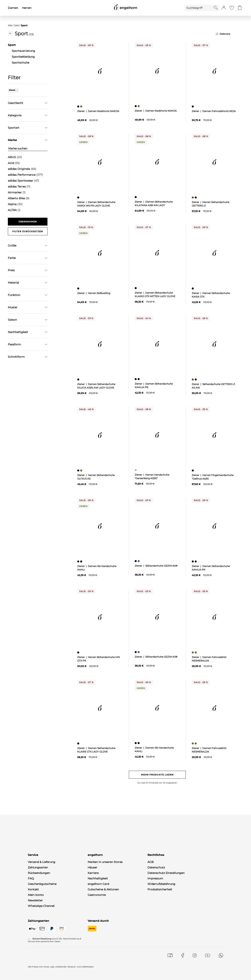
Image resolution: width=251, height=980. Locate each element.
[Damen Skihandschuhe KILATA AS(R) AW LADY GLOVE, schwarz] (79, 379)
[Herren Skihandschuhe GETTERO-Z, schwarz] (196, 197)
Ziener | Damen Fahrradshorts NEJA (214, 111)
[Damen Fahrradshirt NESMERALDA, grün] (193, 652)
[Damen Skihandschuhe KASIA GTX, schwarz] (193, 288)
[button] (224, 8)
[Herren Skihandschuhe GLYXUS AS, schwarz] (79, 470)
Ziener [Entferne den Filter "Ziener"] (13, 90)
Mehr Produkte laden (157, 775)
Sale (16, 25)
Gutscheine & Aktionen (103, 889)
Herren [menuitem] (27, 8)
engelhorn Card (98, 884)
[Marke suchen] (28, 149)
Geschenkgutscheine (42, 884)
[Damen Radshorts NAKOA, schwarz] (79, 106)
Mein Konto (36, 895)
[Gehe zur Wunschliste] (232, 8)
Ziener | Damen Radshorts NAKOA (98, 111)
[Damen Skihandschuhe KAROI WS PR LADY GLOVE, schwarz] (79, 197)
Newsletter (35, 900)
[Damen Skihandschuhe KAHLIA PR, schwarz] (136, 379)
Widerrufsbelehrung (161, 884)
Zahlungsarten (38, 867)
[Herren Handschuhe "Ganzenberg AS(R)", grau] (136, 470)
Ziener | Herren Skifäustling (94, 293)
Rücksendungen (39, 873)
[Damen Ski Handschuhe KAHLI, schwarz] (79, 561)
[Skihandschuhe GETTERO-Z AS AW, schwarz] (196, 379)
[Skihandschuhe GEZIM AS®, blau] (139, 561)
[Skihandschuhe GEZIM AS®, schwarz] (136, 561)
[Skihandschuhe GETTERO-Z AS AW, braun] (193, 379)
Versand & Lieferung (42, 862)
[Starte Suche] (216, 8)
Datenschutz (156, 867)
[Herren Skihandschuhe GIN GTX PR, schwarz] (79, 652)
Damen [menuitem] (13, 8)
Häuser (92, 867)
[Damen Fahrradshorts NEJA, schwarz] (193, 106)
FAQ (31, 878)
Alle (10, 25)
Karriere (93, 873)
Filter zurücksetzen (28, 231)
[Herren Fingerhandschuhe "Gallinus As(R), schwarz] (193, 470)
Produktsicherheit (160, 889)
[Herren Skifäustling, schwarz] (79, 288)
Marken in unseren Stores (105, 862)
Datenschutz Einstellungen (166, 873)
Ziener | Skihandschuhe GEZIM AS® (156, 566)
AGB (151, 862)
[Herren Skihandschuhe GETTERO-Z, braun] (193, 197)
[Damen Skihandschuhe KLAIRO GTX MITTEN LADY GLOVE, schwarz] (136, 288)
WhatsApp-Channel (41, 906)
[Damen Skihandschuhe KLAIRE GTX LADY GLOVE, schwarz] (79, 743)
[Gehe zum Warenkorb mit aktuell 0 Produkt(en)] (240, 8)
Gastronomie (97, 895)
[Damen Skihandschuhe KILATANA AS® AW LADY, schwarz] (136, 197)
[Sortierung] (229, 34)
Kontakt (33, 889)
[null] (100, 71)
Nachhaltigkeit (98, 878)
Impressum (155, 878)
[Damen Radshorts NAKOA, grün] (82, 106)
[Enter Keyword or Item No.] (199, 8)
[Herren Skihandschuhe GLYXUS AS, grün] (82, 470)
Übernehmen (28, 222)
